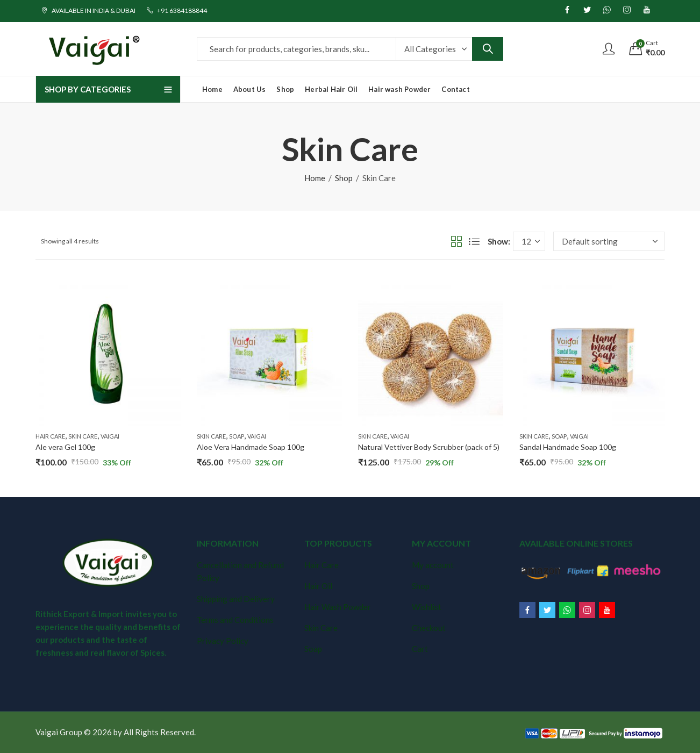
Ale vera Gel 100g (65, 447)
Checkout (429, 628)
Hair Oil (318, 586)
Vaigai (110, 436)
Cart (420, 649)
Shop (344, 178)
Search (488, 49)
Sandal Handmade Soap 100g (568, 447)
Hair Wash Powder (338, 607)
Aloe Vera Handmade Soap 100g (251, 447)
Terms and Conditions (235, 620)
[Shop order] (609, 241)
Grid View (456, 241)
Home (315, 178)
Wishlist (427, 607)
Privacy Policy (223, 641)
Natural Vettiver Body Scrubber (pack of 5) (429, 447)
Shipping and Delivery (236, 599)
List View (474, 241)
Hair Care (50, 436)
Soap (237, 436)
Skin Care (83, 436)
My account (433, 565)
